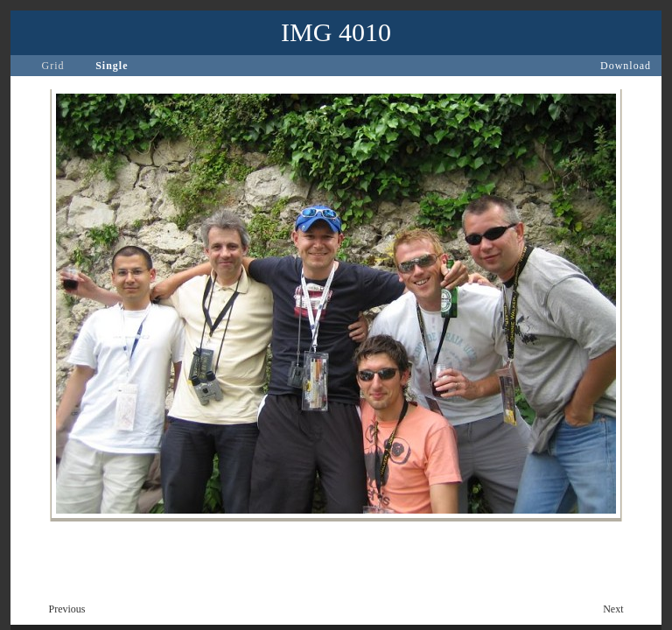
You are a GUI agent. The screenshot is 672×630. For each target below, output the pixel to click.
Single (112, 66)
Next (613, 609)
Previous (67, 609)
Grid (53, 66)
